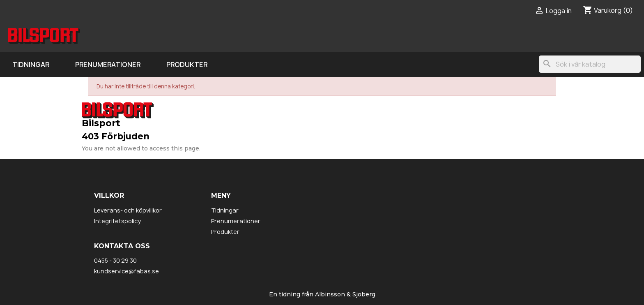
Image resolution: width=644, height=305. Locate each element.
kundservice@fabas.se (126, 271)
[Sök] (590, 64)
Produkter (187, 65)
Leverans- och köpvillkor (128, 210)
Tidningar (31, 65)
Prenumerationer (108, 65)
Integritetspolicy (117, 221)
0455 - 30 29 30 (115, 260)
